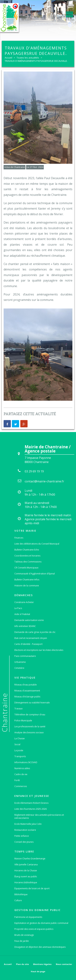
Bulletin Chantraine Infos (27, 580)
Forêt (17, 780)
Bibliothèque (21, 894)
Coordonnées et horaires (27, 556)
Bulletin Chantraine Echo (27, 550)
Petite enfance (22, 836)
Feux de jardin (22, 941)
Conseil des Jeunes (24, 842)
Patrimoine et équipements (28, 917)
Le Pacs (18, 608)
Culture (18, 900)
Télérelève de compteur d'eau (30, 715)
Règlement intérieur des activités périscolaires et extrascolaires (39, 816)
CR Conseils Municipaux (26, 568)
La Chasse (20, 738)
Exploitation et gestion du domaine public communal (41, 923)
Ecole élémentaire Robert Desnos (31, 803)
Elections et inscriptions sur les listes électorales (39, 650)
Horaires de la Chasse (26, 870)
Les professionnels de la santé (30, 726)
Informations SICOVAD (26, 762)
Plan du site (22, 964)
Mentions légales (42, 964)
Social (17, 744)
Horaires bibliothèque (26, 882)
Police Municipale (23, 721)
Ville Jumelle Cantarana (26, 865)
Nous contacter (64, 964)
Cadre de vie (21, 774)
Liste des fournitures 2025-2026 (31, 809)
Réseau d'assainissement (27, 691)
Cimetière (19, 668)
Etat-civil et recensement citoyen (31, 638)
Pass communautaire (25, 656)
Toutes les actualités (28, 58)
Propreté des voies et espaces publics (34, 929)
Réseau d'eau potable (26, 685)
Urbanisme (20, 662)
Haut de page (38, 971)
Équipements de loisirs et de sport (32, 888)
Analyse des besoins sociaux (29, 732)
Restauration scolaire (25, 830)
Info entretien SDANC (25, 626)
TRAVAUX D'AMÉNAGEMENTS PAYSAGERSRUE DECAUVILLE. (36, 61)
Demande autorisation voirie (29, 620)
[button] (62, 14)
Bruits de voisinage (24, 935)
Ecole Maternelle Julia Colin (28, 824)
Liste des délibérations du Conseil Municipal (37, 544)
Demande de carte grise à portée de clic (35, 632)
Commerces (21, 786)
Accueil (8, 58)
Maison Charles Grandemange (30, 859)
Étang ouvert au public (26, 876)
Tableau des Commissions (28, 562)
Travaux (18, 709)
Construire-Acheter (24, 602)
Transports (20, 756)
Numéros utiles (22, 768)
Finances (19, 538)
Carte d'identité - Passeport (28, 644)
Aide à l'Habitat (22, 614)
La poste (19, 750)
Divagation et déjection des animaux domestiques (40, 947)
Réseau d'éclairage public (27, 697)
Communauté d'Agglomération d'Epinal (35, 574)
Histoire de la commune (27, 586)
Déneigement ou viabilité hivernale (32, 703)
